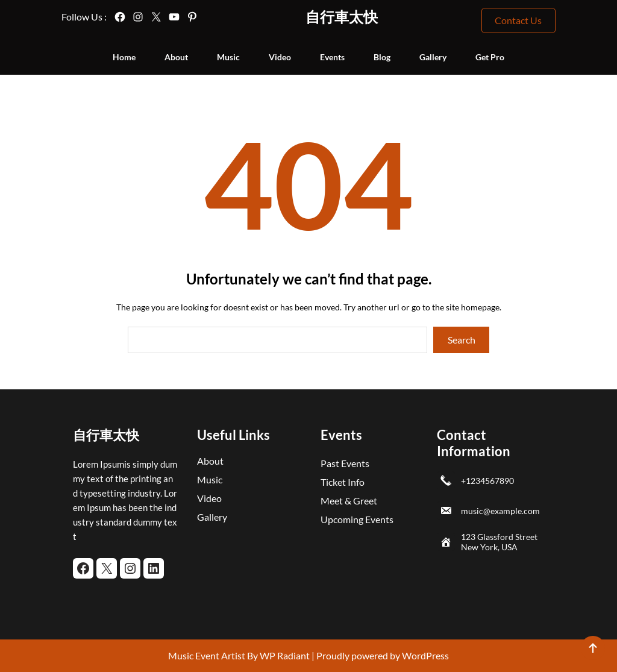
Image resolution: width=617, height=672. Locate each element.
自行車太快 (342, 17)
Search (462, 340)
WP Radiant (284, 655)
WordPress (425, 655)
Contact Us (518, 20)
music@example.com (500, 511)
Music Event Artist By (213, 655)
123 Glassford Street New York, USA (499, 542)
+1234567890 (487, 481)
